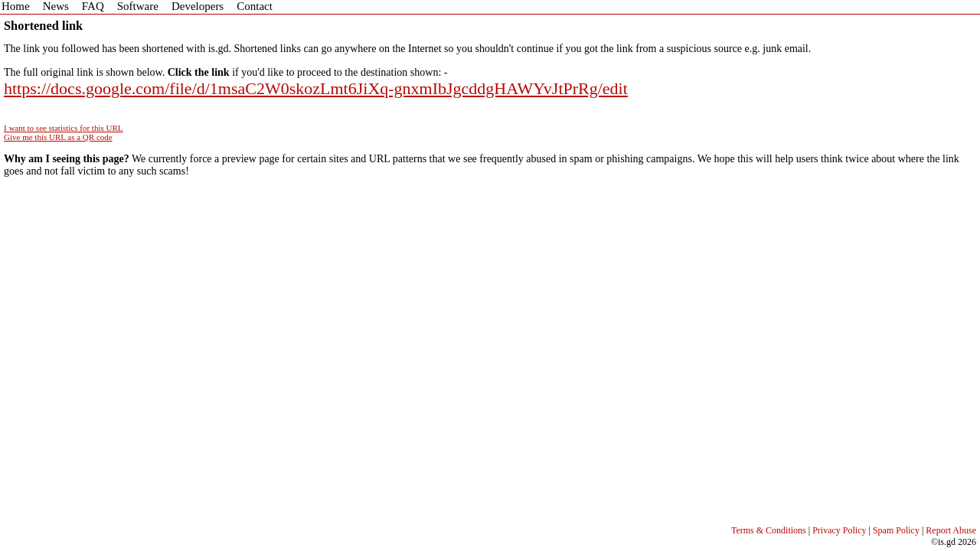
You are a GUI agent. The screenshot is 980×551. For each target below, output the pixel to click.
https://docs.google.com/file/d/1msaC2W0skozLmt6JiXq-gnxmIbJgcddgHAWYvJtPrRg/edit (316, 88)
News (56, 6)
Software (138, 6)
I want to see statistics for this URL (64, 128)
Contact (255, 6)
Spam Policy (896, 530)
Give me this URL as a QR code (58, 137)
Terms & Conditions (769, 530)
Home (16, 6)
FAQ (93, 6)
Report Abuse (951, 530)
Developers (198, 6)
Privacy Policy (839, 530)
